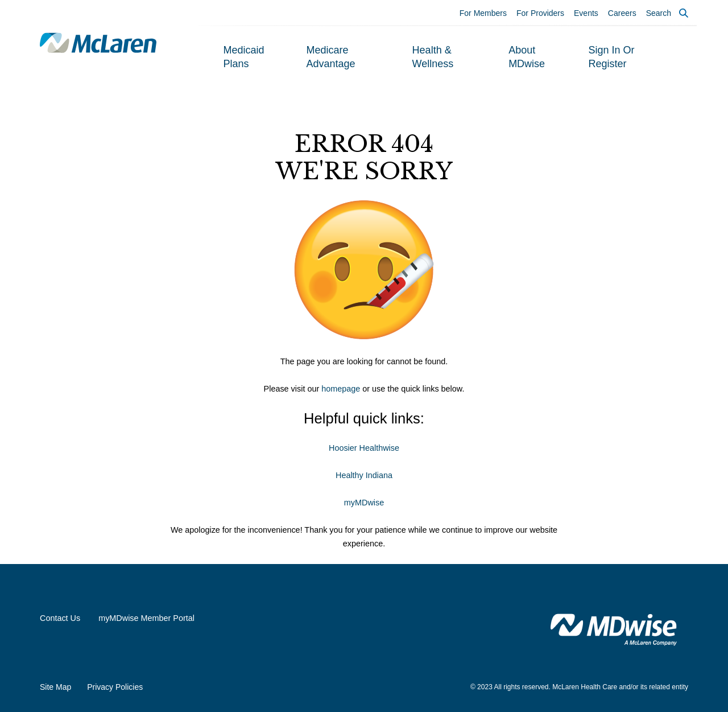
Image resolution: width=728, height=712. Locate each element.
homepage (341, 389)
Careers (622, 13)
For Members (483, 13)
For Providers (540, 13)
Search (659, 13)
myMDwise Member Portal (146, 618)
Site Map (55, 687)
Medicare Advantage (331, 57)
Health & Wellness (433, 57)
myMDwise (364, 503)
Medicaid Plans (244, 57)
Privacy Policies (115, 687)
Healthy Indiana (364, 475)
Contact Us (60, 618)
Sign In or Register (611, 57)
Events (586, 13)
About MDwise (527, 57)
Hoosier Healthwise (364, 448)
